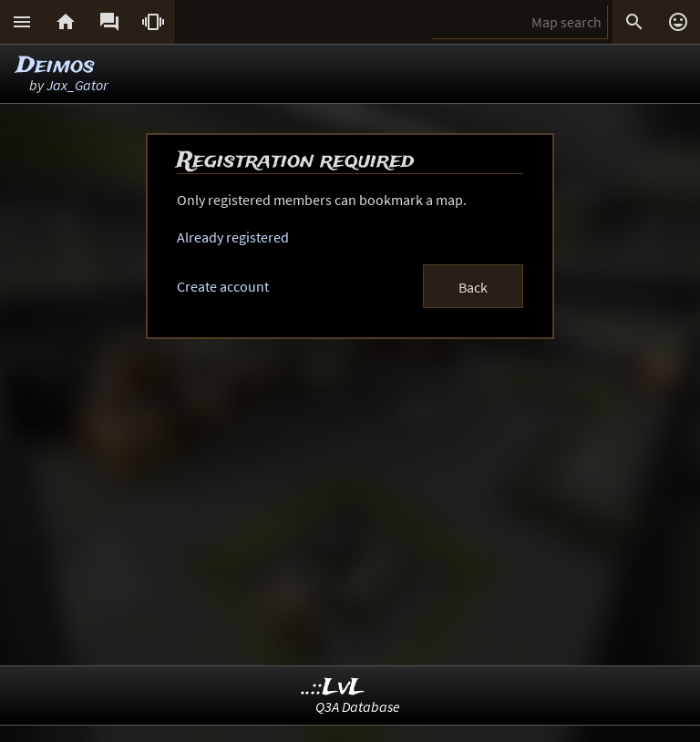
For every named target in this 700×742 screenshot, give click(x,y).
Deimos (56, 66)
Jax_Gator (77, 85)
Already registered (233, 237)
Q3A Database (358, 706)
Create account (223, 286)
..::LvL (333, 688)
